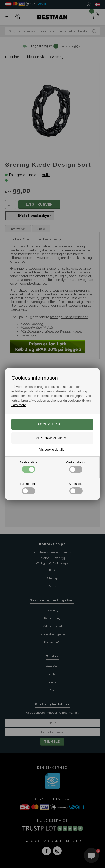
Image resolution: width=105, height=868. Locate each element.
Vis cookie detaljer (52, 449)
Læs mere (19, 405)
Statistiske (76, 488)
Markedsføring (76, 467)
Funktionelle (29, 488)
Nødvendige (29, 467)
